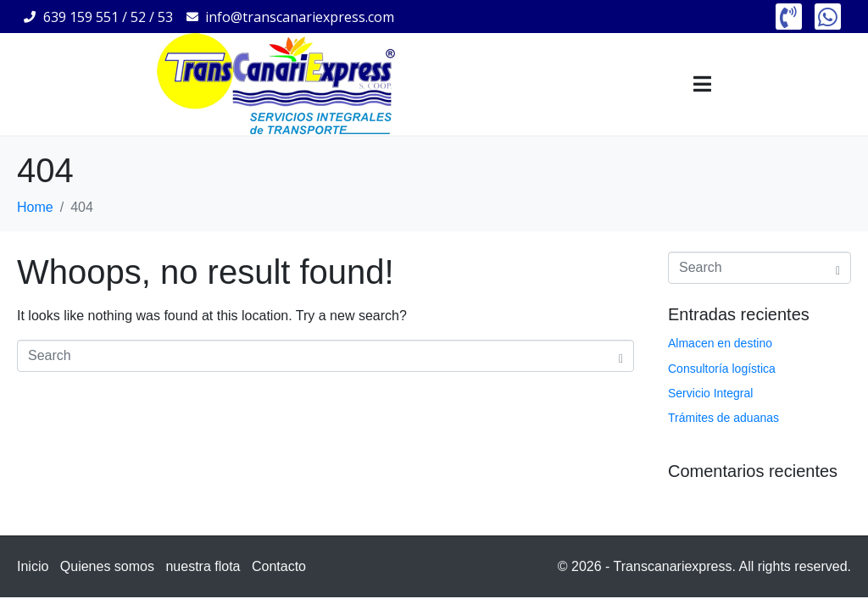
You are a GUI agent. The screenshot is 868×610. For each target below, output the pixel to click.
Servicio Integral (710, 393)
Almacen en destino (720, 343)
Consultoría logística (722, 369)
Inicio (33, 566)
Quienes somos (107, 566)
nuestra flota (203, 566)
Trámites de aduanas (723, 418)
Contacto (279, 566)
